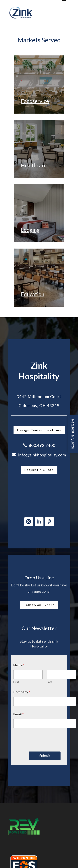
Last (50, 682)
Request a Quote (39, 470)
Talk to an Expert (39, 605)
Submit (45, 756)
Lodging (30, 230)
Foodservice (35, 101)
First (16, 682)
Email (19, 714)
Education (33, 294)
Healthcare (34, 165)
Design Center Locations (39, 430)
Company (22, 692)
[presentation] (45, 749)
